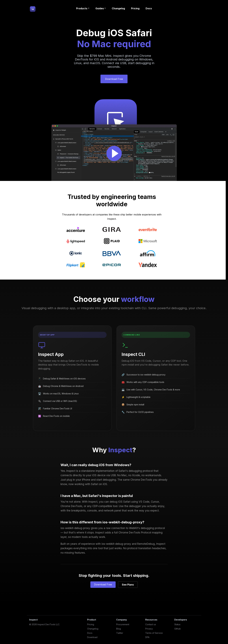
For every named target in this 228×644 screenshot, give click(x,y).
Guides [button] (100, 8)
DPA (147, 637)
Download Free (114, 79)
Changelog (118, 8)
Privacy (149, 629)
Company (121, 620)
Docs (149, 8)
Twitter (120, 633)
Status (177, 624)
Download (92, 637)
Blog (119, 629)
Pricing (135, 8)
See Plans (128, 585)
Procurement (123, 624)
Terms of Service (154, 633)
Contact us (151, 624)
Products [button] (82, 8)
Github (178, 629)
